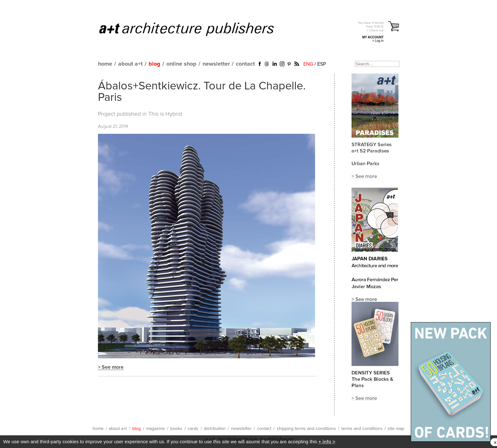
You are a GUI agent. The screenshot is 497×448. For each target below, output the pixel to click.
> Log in (378, 41)
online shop (181, 64)
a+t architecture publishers (194, 29)
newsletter (216, 64)
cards (193, 429)
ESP (322, 64)
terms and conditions (362, 429)
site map (396, 429)
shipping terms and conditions (306, 429)
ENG (308, 64)
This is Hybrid (165, 114)
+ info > (327, 442)
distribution (215, 429)
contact (245, 64)
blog (155, 64)
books (176, 429)
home (105, 64)
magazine (155, 429)
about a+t (130, 64)
